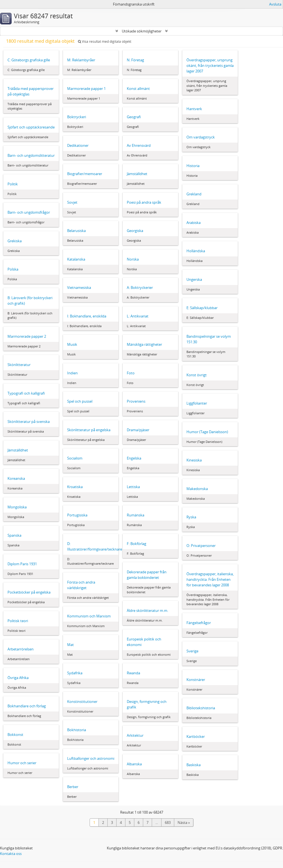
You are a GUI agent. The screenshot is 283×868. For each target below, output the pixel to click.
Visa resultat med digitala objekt (105, 41)
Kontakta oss (11, 854)
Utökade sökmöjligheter (142, 31)
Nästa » (184, 822)
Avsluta (275, 4)
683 (168, 822)
